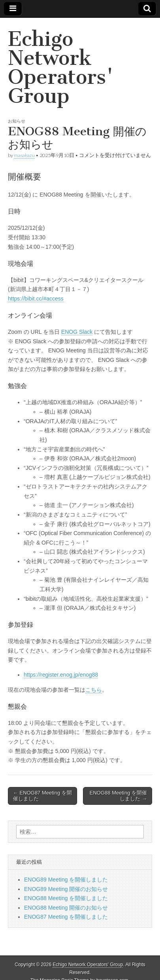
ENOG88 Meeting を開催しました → (118, 796)
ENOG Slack (77, 332)
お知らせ (17, 121)
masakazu (24, 155)
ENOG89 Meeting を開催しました (66, 880)
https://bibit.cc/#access (36, 299)
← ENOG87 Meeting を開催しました (42, 796)
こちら (94, 690)
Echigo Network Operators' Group (61, 67)
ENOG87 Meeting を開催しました (66, 917)
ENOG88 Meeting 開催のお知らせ (66, 908)
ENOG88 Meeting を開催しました (66, 898)
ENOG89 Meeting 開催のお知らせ (66, 889)
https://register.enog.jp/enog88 (61, 675)
